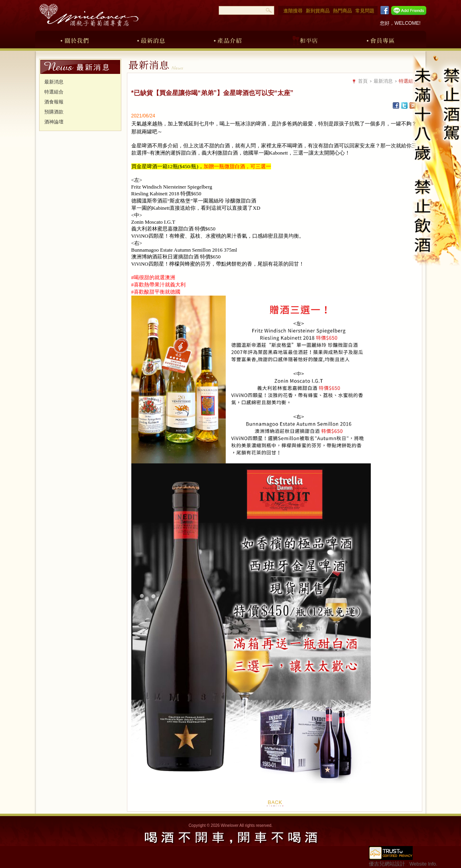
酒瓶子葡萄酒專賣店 (89, 15)
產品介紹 (228, 39)
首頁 (363, 81)
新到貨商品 (318, 11)
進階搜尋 (293, 11)
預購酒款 (54, 112)
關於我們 (75, 39)
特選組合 (54, 92)
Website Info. (423, 864)
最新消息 (151, 39)
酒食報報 (54, 102)
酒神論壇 (54, 122)
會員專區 (381, 39)
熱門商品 (342, 11)
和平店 (305, 39)
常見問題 (365, 11)
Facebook (383, 10)
